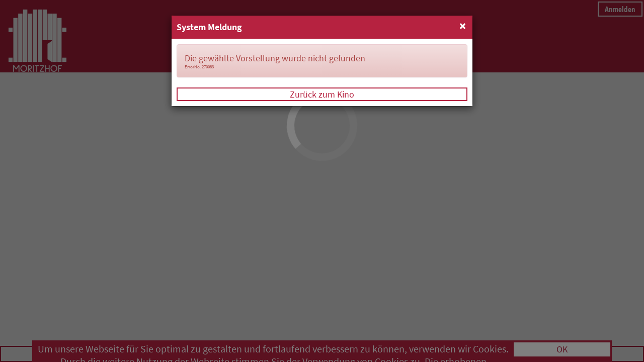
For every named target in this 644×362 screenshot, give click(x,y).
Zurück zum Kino (322, 94)
